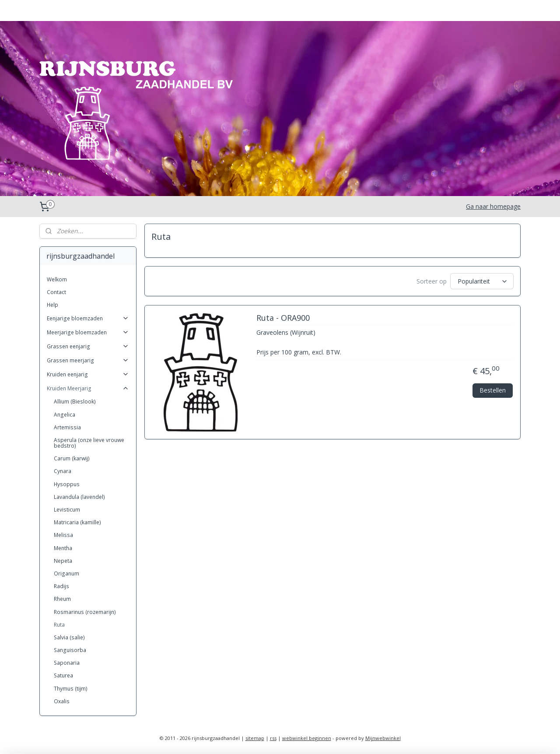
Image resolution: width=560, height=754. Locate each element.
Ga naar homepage (493, 206)
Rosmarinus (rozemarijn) (85, 612)
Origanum (66, 573)
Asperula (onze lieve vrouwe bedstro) (89, 443)
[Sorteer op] (482, 281)
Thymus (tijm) (71, 689)
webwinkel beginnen (307, 738)
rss (273, 738)
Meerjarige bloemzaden (88, 332)
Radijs (61, 586)
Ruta (59, 625)
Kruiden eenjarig (88, 374)
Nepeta (63, 561)
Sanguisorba (70, 650)
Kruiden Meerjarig (88, 388)
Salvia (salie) (69, 637)
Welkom (57, 279)
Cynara (63, 471)
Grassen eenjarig (88, 346)
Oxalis (62, 701)
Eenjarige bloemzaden (88, 318)
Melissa (63, 535)
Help (52, 305)
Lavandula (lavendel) (79, 497)
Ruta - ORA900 (283, 318)
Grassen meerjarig (88, 360)
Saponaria (67, 663)
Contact (56, 292)
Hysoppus (67, 484)
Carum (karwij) (72, 458)
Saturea (63, 675)
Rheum (62, 599)
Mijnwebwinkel (383, 738)
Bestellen (493, 390)
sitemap (255, 738)
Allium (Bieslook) (75, 402)
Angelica (65, 415)
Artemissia (67, 427)
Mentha (63, 548)
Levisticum (67, 510)
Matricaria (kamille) (77, 522)
